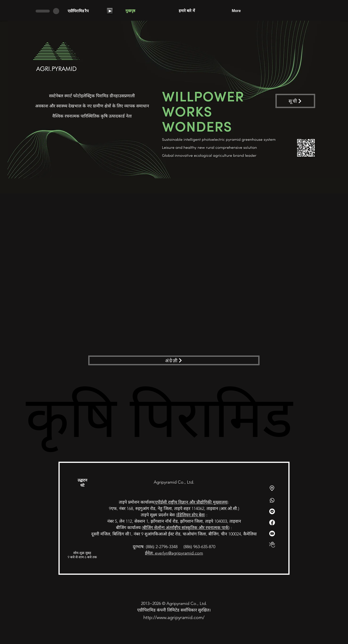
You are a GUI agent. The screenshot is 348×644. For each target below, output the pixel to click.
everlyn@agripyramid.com (179, 553)
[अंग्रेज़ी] (174, 360)
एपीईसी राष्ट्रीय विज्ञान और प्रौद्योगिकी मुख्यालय (191, 502)
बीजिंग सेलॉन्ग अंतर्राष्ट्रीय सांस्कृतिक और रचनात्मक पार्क (186, 528)
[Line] (272, 511)
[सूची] (295, 101)
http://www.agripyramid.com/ (174, 617)
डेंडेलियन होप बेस (191, 515)
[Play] (110, 11)
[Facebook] (272, 522)
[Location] (272, 488)
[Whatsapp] (272, 500)
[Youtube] (272, 534)
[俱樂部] (272, 545)
